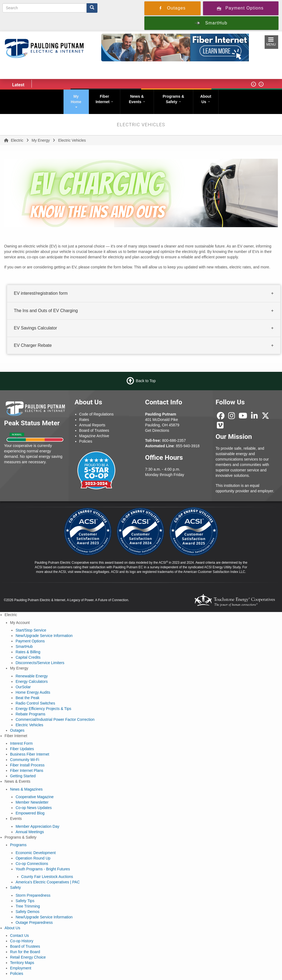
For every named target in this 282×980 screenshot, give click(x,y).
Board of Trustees (25, 946)
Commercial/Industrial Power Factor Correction (55, 719)
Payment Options (30, 641)
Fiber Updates (22, 749)
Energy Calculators (31, 681)
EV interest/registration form (41, 293)
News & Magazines (26, 789)
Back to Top (146, 381)
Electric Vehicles (29, 725)
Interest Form (21, 743)
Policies (17, 973)
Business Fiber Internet (30, 754)
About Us (206, 99)
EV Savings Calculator (35, 328)
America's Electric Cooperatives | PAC (47, 882)
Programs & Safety (173, 99)
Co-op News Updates (34, 808)
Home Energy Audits (33, 692)
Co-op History (22, 941)
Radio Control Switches (35, 703)
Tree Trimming (28, 906)
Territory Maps (22, 963)
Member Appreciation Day (37, 826)
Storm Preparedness (33, 895)
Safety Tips (25, 901)
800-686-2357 (174, 440)
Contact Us (19, 935)
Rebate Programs (30, 714)
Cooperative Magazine (34, 797)
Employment (21, 968)
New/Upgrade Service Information (44, 636)
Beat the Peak (27, 698)
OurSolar (23, 687)
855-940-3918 (188, 446)
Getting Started (23, 776)
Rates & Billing (28, 652)
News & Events (137, 99)
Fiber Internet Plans (27, 770)
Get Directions (157, 430)
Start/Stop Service (31, 630)
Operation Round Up (33, 858)
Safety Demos (27, 912)
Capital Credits (28, 657)
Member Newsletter (32, 802)
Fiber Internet (104, 99)
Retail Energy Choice (28, 957)
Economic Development (36, 853)
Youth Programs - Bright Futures (43, 869)
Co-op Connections (32, 864)
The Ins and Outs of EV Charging (46, 311)
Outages (17, 730)
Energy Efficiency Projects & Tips (43, 709)
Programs (18, 845)
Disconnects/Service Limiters (40, 663)
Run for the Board (25, 952)
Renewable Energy (31, 676)
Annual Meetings (30, 832)
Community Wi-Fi (25, 760)
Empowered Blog (30, 813)
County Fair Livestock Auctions (47, 877)
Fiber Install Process (27, 765)
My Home (76, 101)
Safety (15, 887)
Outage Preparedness (34, 922)
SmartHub (24, 646)
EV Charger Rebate (33, 345)
